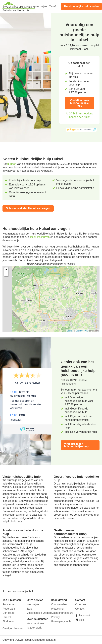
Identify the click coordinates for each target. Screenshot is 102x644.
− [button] (6, 274)
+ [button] (6, 270)
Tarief (52, 6)
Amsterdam (9, 604)
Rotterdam (9, 609)
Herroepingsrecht (61, 621)
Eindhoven (9, 621)
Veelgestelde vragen (39, 613)
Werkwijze (41, 6)
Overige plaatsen (13, 628)
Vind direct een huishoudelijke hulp (79, 103)
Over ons (81, 604)
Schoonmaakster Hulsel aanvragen (28, 208)
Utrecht (7, 617)
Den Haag (8, 613)
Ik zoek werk (34, 628)
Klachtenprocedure (62, 613)
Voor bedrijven (35, 623)
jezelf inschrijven (40, 237)
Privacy (55, 617)
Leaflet (70, 331)
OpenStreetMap (82, 331)
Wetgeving (57, 609)
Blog (81, 620)
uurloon (12, 164)
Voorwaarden (59, 604)
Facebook (84, 615)
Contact (80, 609)
